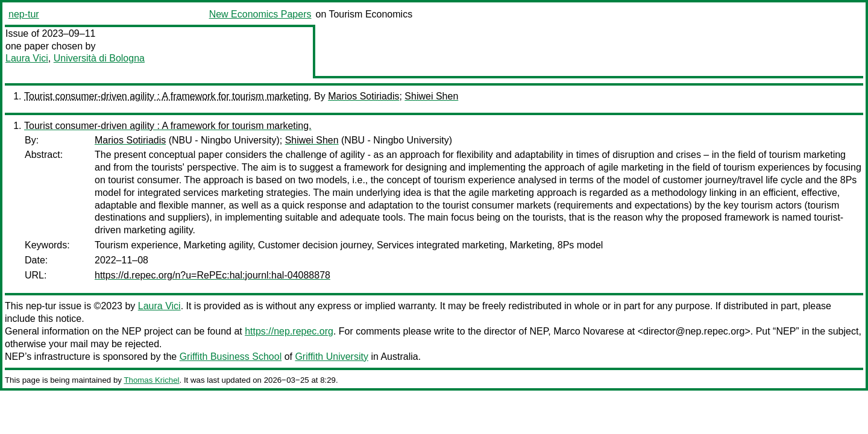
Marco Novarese (589, 331)
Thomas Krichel (151, 380)
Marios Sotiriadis (363, 96)
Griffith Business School (231, 357)
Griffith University (332, 357)
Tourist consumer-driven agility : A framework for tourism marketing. (168, 96)
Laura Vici (27, 58)
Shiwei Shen (431, 96)
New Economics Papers (260, 14)
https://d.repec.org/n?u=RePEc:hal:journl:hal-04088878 (212, 275)
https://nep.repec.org (289, 331)
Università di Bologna (99, 58)
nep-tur (24, 14)
